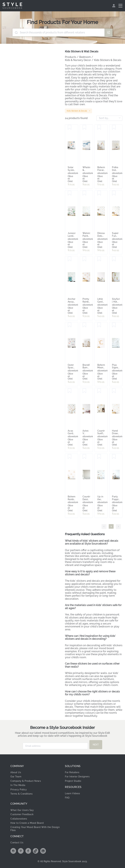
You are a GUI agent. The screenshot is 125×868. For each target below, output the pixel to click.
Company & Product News (26, 781)
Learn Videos (72, 793)
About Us (16, 772)
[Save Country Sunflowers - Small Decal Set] (99, 391)
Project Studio (73, 781)
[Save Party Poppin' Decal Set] (114, 457)
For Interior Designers (77, 777)
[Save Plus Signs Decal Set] (114, 325)
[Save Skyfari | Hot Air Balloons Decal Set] (114, 259)
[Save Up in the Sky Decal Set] (99, 457)
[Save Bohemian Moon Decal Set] (99, 325)
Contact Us (17, 843)
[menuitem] (114, 6)
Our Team (16, 777)
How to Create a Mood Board (27, 823)
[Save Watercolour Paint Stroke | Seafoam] (84, 193)
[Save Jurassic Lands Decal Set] (70, 193)
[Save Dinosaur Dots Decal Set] (99, 193)
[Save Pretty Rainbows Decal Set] (84, 259)
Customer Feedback (22, 814)
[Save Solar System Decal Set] (70, 127)
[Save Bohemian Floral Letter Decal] (99, 127)
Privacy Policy (19, 790)
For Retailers (72, 772)
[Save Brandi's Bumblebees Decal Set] (84, 325)
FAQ (67, 798)
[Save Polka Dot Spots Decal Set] (114, 127)
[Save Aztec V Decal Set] (84, 391)
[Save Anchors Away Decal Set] (70, 259)
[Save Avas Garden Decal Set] (70, 391)
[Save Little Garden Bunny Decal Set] (99, 259)
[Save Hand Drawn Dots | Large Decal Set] (114, 391)
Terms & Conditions (21, 794)
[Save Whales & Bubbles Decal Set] (84, 127)
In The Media (18, 785)
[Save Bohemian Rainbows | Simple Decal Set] (70, 457)
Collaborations (19, 819)
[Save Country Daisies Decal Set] (84, 457)
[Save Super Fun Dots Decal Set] (114, 193)
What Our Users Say (22, 810)
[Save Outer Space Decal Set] (70, 325)
